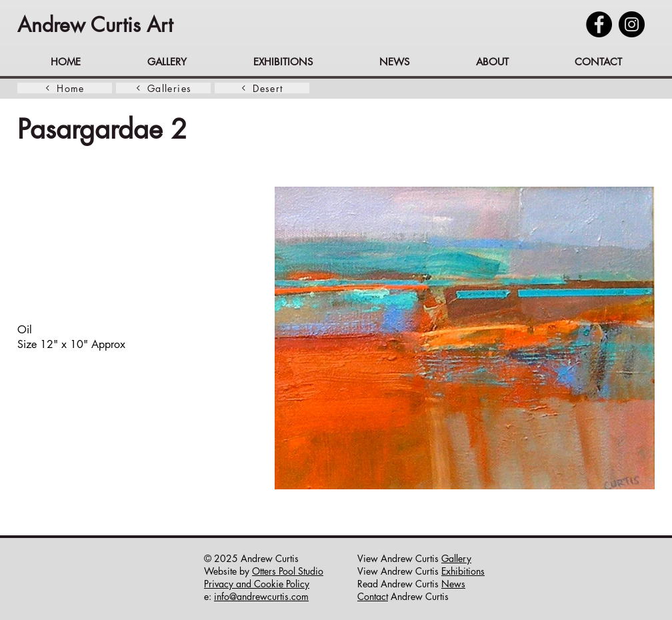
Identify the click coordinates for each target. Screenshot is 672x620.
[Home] (65, 88)
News (453, 584)
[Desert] (262, 88)
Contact (373, 596)
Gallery (456, 558)
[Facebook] (599, 24)
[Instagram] (632, 24)
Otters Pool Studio (288, 571)
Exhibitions (463, 571)
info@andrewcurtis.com (261, 596)
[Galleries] (163, 88)
